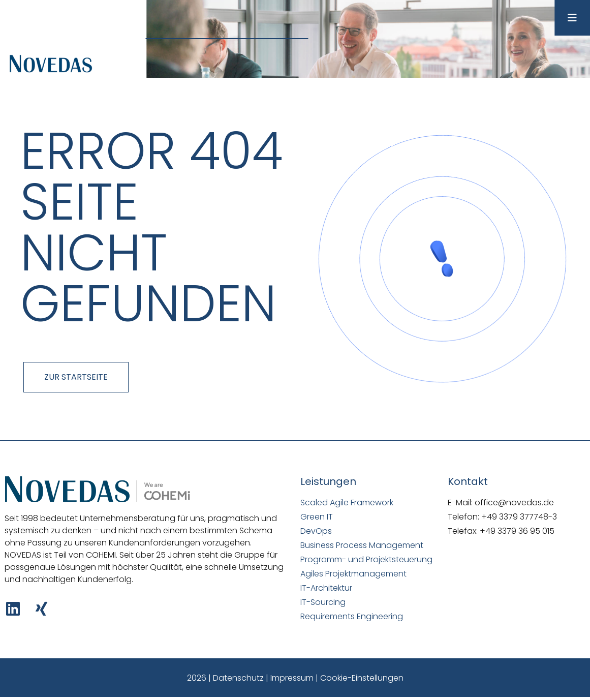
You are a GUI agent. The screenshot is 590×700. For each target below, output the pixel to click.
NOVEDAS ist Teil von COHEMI (60, 555)
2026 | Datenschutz (225, 678)
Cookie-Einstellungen (362, 678)
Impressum (292, 678)
